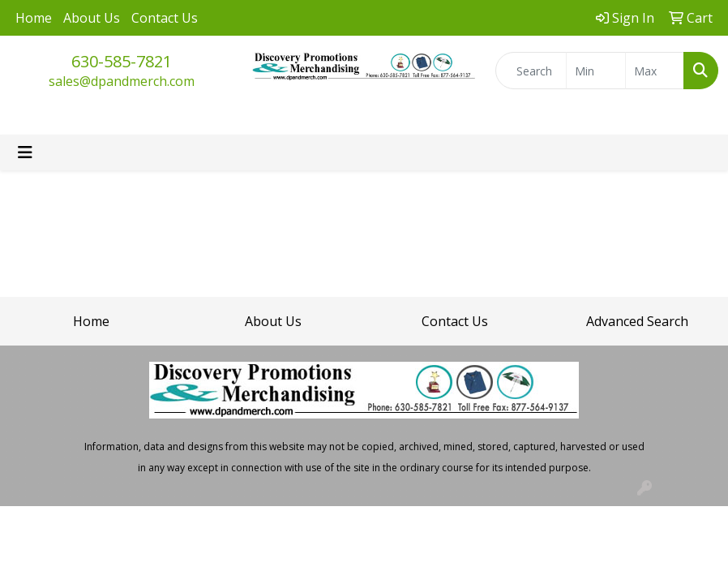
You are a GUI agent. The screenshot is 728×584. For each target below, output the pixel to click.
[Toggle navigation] (25, 152)
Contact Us (165, 18)
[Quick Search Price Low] (595, 71)
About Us (92, 18)
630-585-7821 (122, 61)
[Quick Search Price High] (655, 71)
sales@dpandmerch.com (122, 81)
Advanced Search (637, 321)
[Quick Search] (531, 71)
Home (34, 18)
